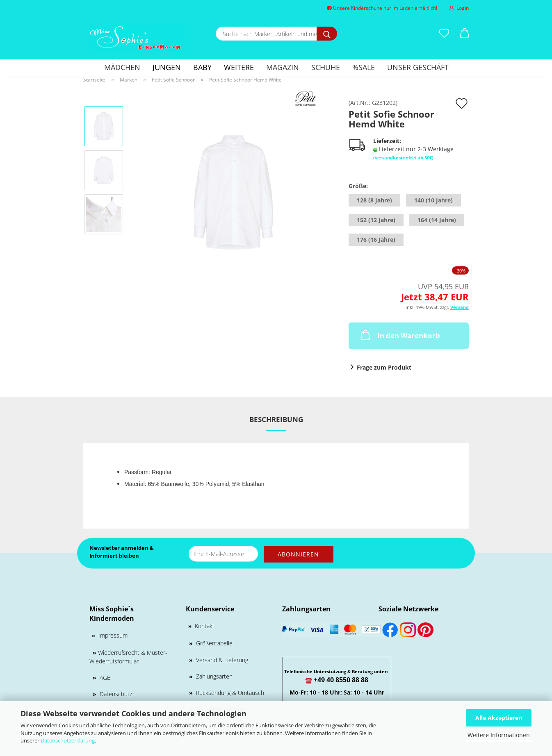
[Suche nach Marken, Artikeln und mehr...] (327, 34)
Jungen (167, 67)
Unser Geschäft (418, 67)
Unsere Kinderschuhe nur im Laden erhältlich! (382, 8)
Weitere (239, 67)
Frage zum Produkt (384, 367)
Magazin (283, 67)
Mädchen (122, 67)
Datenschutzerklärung (68, 740)
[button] (465, 34)
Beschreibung (276, 419)
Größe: (358, 186)
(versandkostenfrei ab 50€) (403, 158)
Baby (202, 67)
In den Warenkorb (399, 335)
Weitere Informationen (499, 735)
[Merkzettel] (444, 34)
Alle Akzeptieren (499, 718)
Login (459, 8)
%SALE (364, 67)
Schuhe (326, 67)
